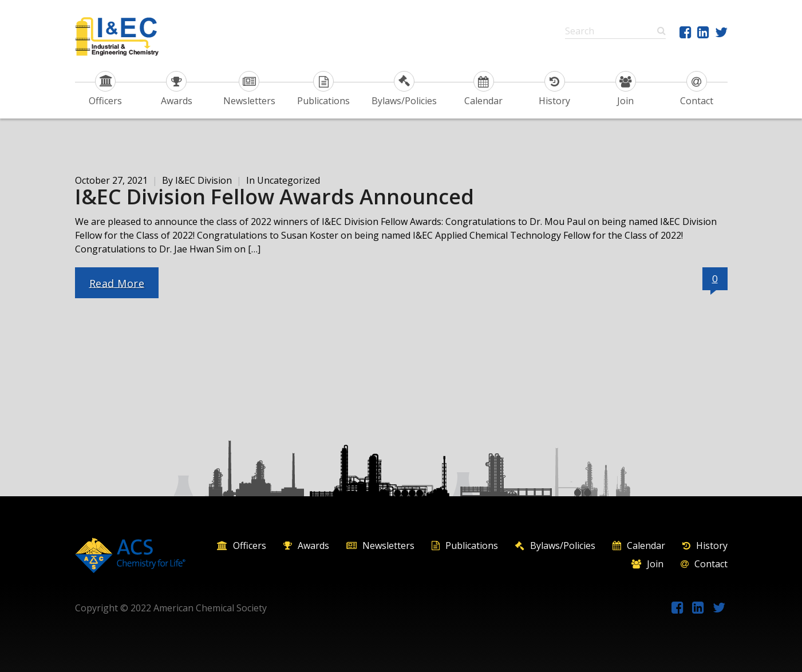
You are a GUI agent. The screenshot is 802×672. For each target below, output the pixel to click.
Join (626, 89)
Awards (177, 89)
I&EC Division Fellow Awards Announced (274, 197)
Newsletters (249, 89)
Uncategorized (289, 180)
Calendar (483, 89)
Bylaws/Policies (404, 89)
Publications (323, 89)
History (554, 89)
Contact (697, 89)
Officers (105, 89)
